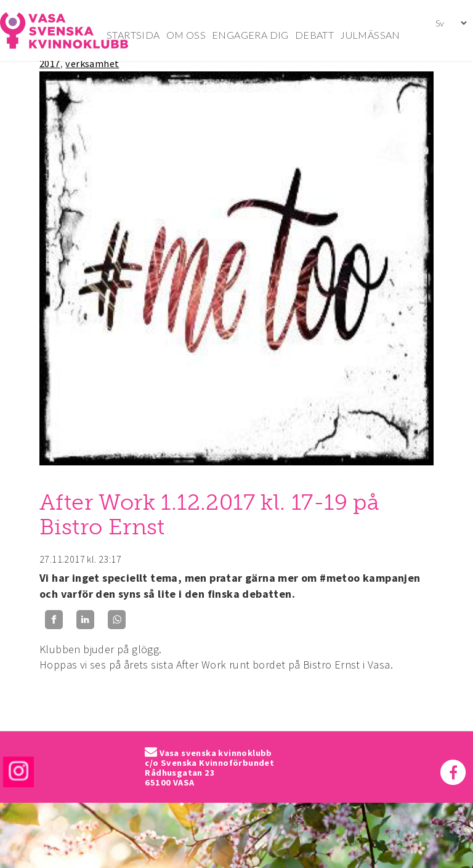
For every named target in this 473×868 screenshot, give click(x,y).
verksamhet (92, 63)
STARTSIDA (133, 35)
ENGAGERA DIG (250, 35)
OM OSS (186, 35)
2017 (50, 63)
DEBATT (314, 35)
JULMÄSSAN (370, 35)
